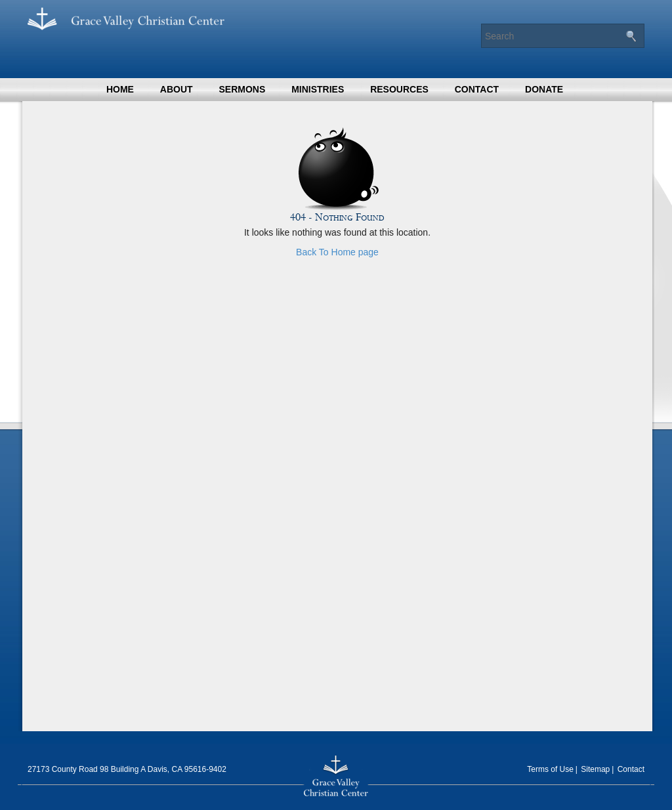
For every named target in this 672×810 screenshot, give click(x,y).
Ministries (318, 89)
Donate (544, 89)
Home (120, 89)
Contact (477, 89)
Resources (399, 89)
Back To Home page (337, 252)
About (177, 89)
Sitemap (595, 769)
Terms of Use (550, 769)
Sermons (242, 89)
